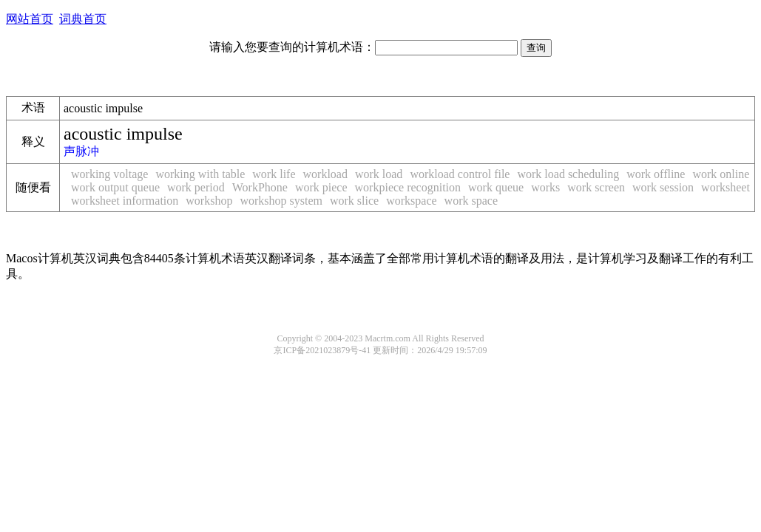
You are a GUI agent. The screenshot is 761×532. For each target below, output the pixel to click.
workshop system (281, 201)
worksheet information (125, 201)
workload (325, 174)
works (545, 187)
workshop (209, 201)
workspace (411, 201)
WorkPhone (260, 187)
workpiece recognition (408, 187)
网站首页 (30, 19)
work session (663, 187)
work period (196, 187)
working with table (200, 174)
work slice (354, 201)
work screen (596, 187)
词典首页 (83, 19)
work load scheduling (568, 174)
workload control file (460, 174)
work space (471, 201)
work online (721, 174)
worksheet (726, 187)
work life (274, 174)
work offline (656, 174)
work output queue (115, 187)
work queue (496, 187)
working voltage (109, 174)
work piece (321, 187)
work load (379, 174)
